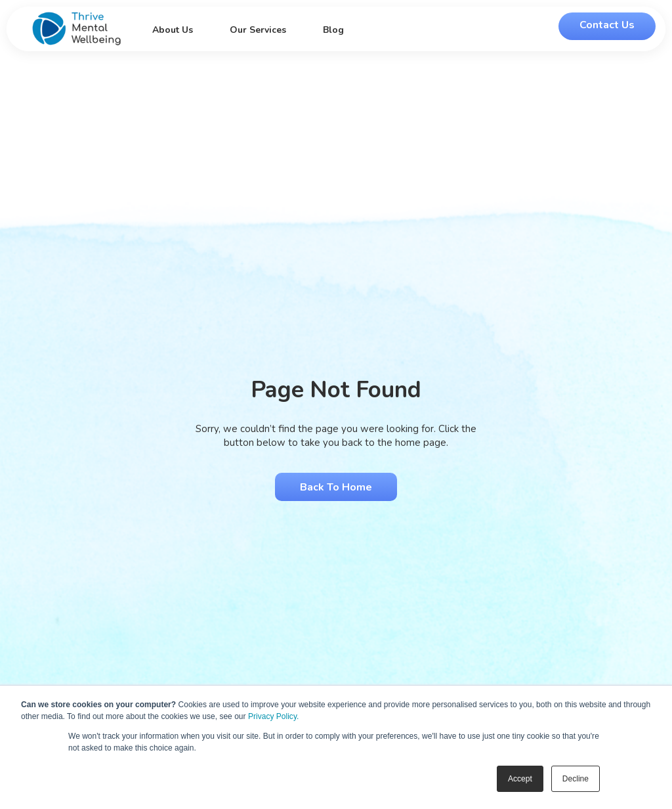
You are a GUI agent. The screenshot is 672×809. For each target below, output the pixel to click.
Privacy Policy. (273, 716)
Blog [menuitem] (333, 30)
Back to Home (336, 487)
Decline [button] (576, 779)
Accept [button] (520, 779)
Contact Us (607, 25)
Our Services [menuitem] (258, 30)
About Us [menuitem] (173, 30)
